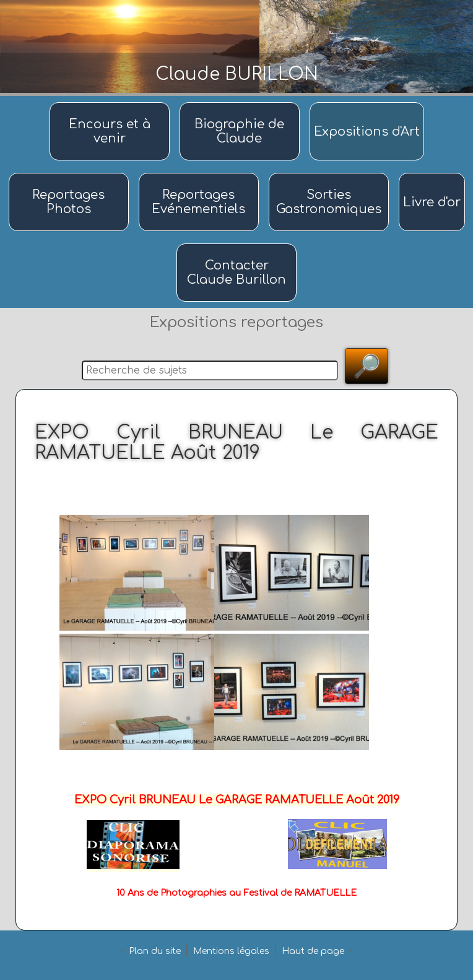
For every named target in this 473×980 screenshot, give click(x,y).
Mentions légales (231, 951)
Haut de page (313, 951)
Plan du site (155, 951)
